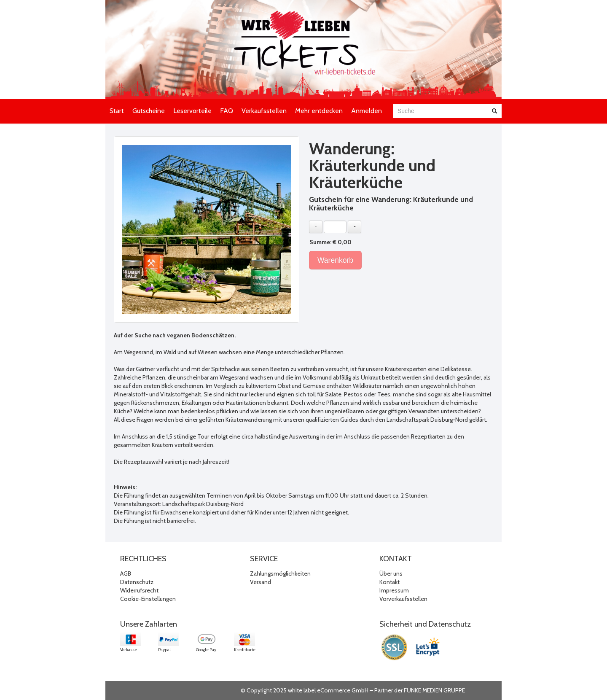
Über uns (391, 573)
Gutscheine (149, 111)
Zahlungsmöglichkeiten (280, 573)
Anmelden (367, 111)
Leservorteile (192, 111)
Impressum (394, 590)
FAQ (227, 111)
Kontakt (389, 582)
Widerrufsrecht (139, 590)
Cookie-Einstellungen (148, 599)
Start (117, 111)
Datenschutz (137, 582)
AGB (126, 573)
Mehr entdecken (319, 111)
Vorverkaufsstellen (403, 599)
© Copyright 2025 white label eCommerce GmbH (305, 690)
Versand (261, 582)
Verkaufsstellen (264, 111)
